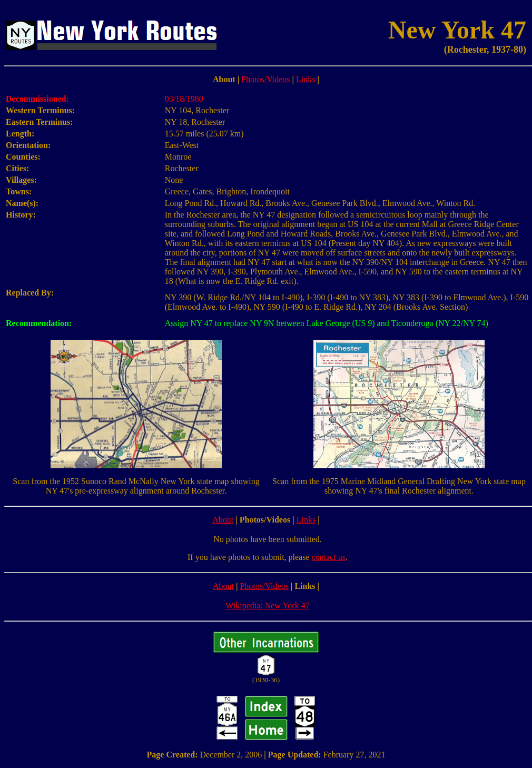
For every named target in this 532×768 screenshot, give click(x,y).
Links (306, 79)
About (223, 520)
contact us (329, 557)
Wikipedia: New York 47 (267, 605)
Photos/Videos (265, 79)
